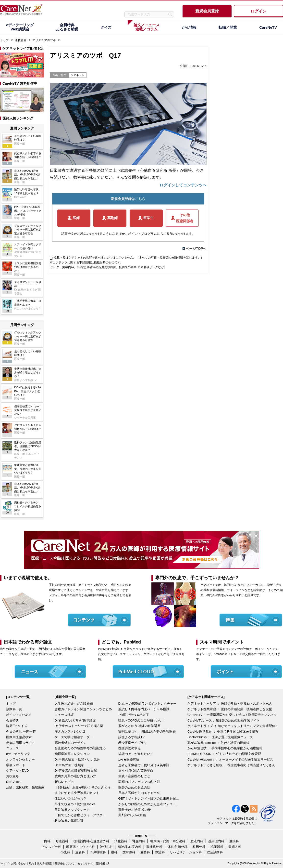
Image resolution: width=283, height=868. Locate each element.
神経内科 (106, 847)
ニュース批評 (64, 715)
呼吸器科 (62, 841)
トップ (4, 40)
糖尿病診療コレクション (72, 754)
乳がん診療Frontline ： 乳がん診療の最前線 (218, 743)
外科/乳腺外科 (177, 847)
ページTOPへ (196, 249)
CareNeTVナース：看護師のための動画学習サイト (224, 720)
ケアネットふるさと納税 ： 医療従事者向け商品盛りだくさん (231, 765)
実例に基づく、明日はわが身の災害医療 (147, 731)
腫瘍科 (234, 841)
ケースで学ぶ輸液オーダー (74, 737)
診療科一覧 (14, 709)
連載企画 (21, 40)
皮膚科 (80, 852)
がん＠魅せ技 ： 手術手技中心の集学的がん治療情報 (225, 748)
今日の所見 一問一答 (21, 731)
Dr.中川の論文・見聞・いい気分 (77, 759)
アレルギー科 (51, 847)
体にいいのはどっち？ (71, 798)
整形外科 (199, 847)
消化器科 (121, 841)
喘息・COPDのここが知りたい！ (142, 720)
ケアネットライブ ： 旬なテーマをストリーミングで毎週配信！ (233, 726)
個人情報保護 (44, 863)
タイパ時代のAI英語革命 (136, 770)
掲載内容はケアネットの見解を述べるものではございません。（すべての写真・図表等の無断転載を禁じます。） (129, 258)
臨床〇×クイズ (17, 726)
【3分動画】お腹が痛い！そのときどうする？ (85, 787)
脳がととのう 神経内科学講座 (140, 726)
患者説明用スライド (20, 743)
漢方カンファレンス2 (70, 731)
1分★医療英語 (129, 759)
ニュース (12, 748)
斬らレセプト (64, 782)
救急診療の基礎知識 (69, 821)
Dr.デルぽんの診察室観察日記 (76, 770)
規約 (31, 863)
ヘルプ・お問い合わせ (13, 863)
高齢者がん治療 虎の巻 (135, 810)
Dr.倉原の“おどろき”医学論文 (75, 720)
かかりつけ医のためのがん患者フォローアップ (149, 804)
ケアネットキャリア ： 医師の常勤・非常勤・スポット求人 (230, 704)
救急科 (160, 852)
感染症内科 (216, 841)
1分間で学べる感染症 (134, 715)
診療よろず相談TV (132, 737)
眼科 (114, 852)
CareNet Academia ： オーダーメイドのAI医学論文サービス (230, 759)
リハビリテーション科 (186, 852)
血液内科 (197, 841)
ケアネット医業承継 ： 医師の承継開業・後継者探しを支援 (230, 709)
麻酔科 (145, 852)
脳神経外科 (154, 847)
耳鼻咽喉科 (98, 852)
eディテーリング (18, 754)
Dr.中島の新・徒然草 (69, 765)
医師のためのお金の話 (134, 787)
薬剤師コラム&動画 (132, 815)
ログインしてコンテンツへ (183, 185)
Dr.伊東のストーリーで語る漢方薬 (79, 726)
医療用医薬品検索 (19, 737)
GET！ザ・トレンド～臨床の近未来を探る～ (149, 798)
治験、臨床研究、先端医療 (25, 787)
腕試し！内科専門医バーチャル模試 (144, 709)
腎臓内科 (139, 841)
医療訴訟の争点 (129, 748)
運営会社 (100, 863)
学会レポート (16, 765)
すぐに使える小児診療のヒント (77, 793)
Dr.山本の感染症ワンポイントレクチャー (148, 704)
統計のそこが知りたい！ (136, 754)
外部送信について (65, 863)
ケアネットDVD (17, 770)
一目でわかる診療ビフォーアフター (80, 815)
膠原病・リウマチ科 (80, 847)
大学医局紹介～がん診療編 (74, 704)
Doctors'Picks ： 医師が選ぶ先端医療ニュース (220, 737)
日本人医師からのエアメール (139, 793)
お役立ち (12, 776)
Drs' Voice (13, 782)
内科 (47, 841)
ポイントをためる (19, 715)
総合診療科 (215, 852)
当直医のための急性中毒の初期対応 (80, 748)
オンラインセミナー (20, 759)
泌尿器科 (217, 847)
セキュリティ (85, 863)
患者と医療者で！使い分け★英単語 (144, 765)
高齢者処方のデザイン (71, 743)
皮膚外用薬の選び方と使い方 (75, 776)
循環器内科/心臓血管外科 (92, 841)
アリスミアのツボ (44, 40)
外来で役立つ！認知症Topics (75, 804)
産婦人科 (235, 847)
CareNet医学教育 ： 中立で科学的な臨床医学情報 (223, 731)
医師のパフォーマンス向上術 (139, 782)
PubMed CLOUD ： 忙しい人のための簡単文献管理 (224, 754)
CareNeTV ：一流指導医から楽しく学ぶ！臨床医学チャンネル (232, 715)
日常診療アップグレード (72, 810)
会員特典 (12, 720)
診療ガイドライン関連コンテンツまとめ (83, 709)
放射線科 (129, 852)
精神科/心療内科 (129, 847)
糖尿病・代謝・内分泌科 (168, 841)
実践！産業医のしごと (134, 776)
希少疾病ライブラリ (133, 743)
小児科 (65, 852)
